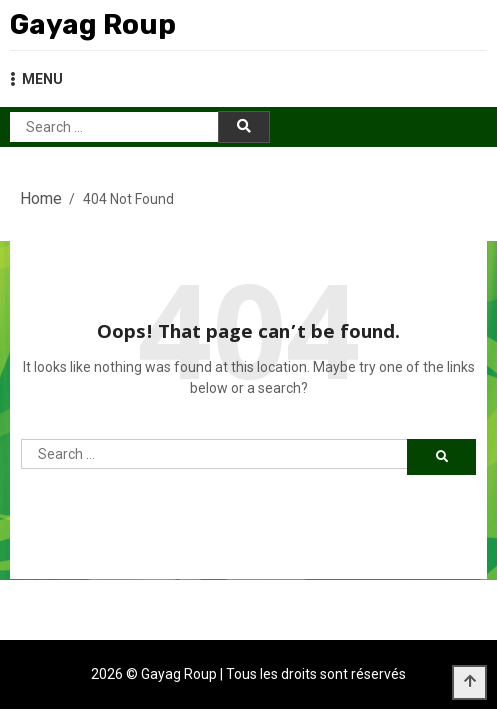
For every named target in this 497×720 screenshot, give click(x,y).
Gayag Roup (93, 24)
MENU (36, 79)
